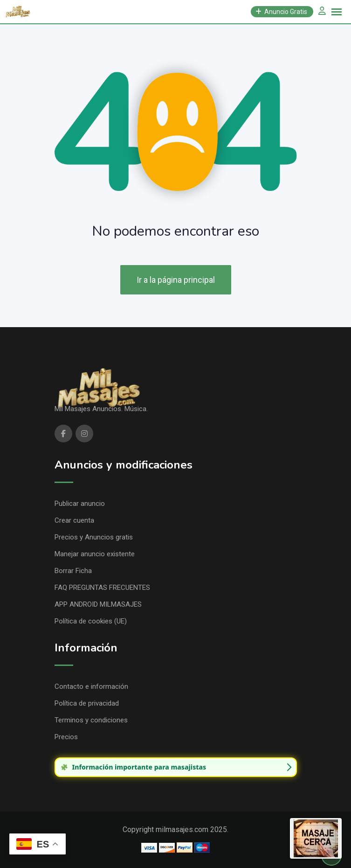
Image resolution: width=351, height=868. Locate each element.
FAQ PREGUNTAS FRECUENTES (102, 588)
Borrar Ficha (73, 571)
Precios (66, 737)
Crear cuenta (74, 520)
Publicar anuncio (80, 504)
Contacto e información (91, 686)
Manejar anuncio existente (95, 554)
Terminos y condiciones (91, 720)
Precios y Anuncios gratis (94, 537)
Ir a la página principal (176, 280)
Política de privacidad (87, 703)
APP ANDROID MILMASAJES (98, 604)
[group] (176, 767)
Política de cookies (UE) (91, 621)
